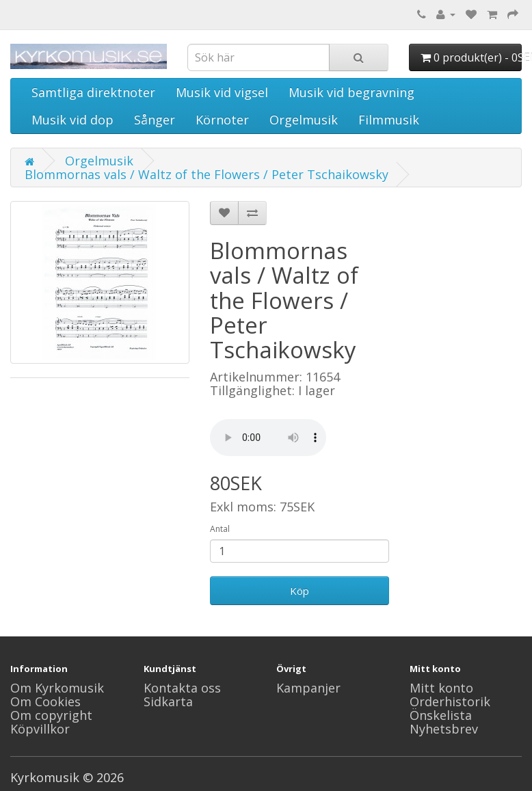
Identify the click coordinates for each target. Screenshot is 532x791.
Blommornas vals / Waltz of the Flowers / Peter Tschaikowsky (207, 174)
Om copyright (51, 715)
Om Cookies (45, 701)
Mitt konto (441, 688)
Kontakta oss (182, 688)
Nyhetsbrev (444, 729)
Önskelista (441, 715)
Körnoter (222, 120)
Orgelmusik (304, 120)
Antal (220, 529)
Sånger (155, 120)
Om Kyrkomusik (57, 688)
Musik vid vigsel (222, 92)
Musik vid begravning (351, 92)
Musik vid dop (72, 120)
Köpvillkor (40, 729)
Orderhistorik (450, 701)
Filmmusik (389, 120)
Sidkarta (168, 701)
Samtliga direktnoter (93, 92)
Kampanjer (308, 688)
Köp (300, 591)
